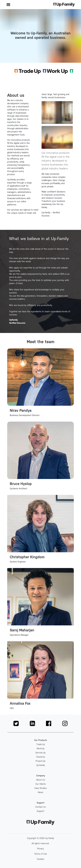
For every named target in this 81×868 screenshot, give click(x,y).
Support (40, 811)
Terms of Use (41, 854)
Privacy (40, 849)
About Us (41, 780)
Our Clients (41, 784)
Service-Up (40, 753)
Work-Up (41, 749)
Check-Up (41, 757)
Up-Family (41, 765)
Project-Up (41, 761)
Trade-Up (41, 744)
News (41, 792)
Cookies (40, 859)
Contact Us (40, 807)
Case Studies (40, 788)
